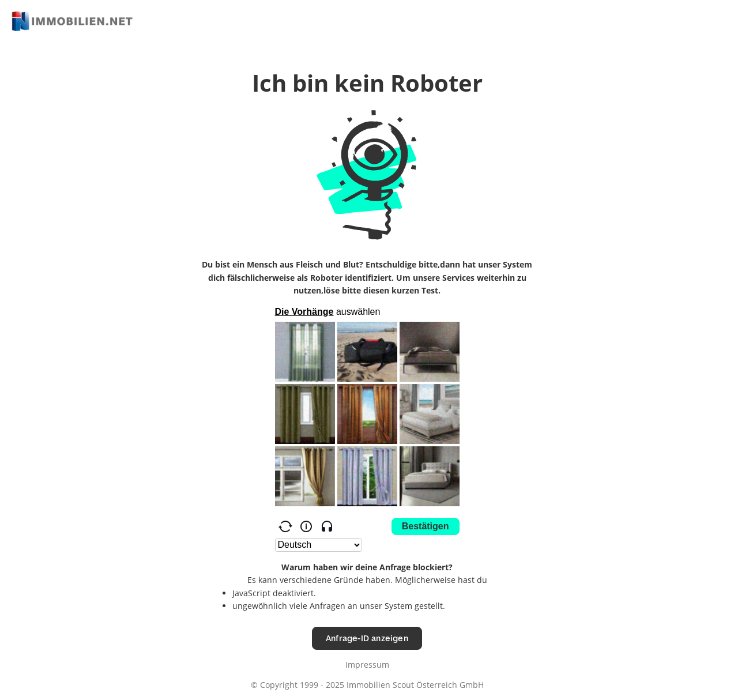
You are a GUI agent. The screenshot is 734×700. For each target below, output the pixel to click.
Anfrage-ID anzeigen (367, 638)
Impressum (367, 665)
